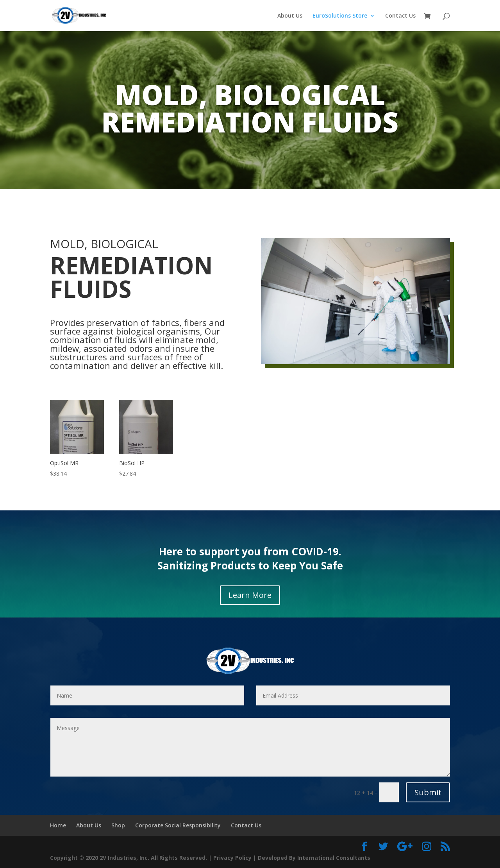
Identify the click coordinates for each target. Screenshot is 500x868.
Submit (428, 792)
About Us (290, 16)
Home (58, 825)
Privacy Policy (232, 858)
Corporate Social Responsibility (178, 825)
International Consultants (334, 858)
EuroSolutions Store (340, 16)
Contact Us (400, 16)
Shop (118, 825)
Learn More (250, 595)
